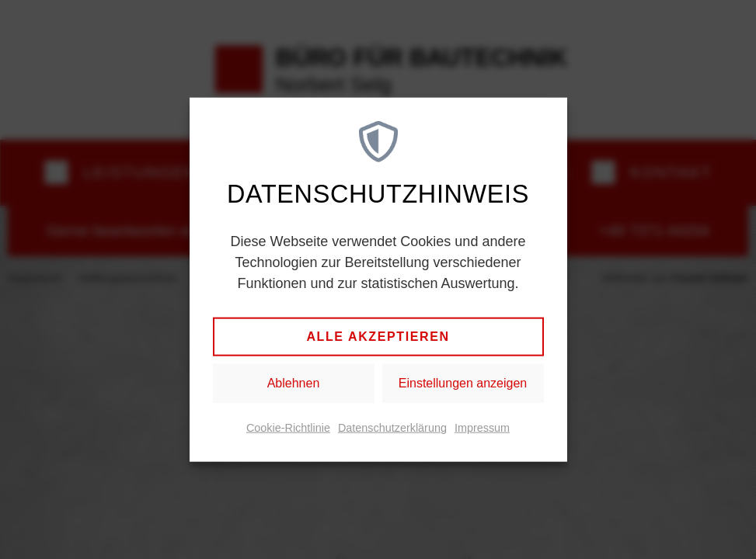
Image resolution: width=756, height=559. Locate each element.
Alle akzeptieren (378, 337)
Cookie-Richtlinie (288, 428)
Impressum (482, 428)
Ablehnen (294, 383)
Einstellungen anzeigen (463, 383)
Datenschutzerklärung (392, 428)
